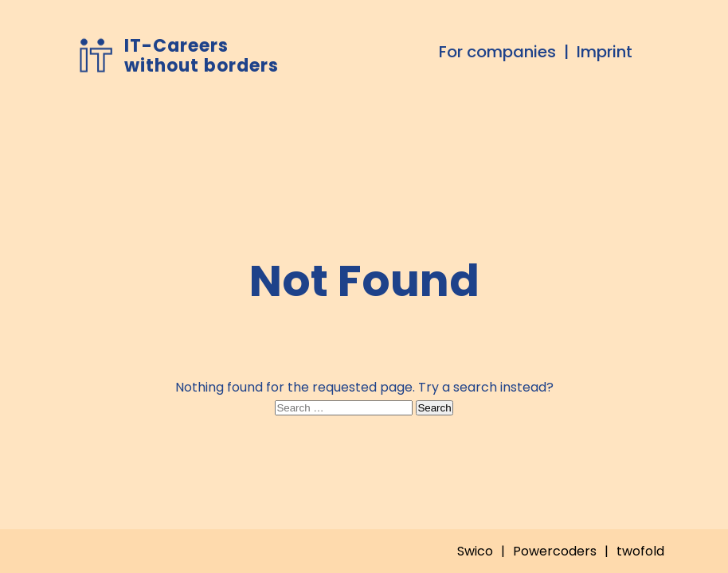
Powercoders (555, 551)
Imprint (605, 52)
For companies (497, 52)
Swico (475, 551)
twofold (640, 551)
